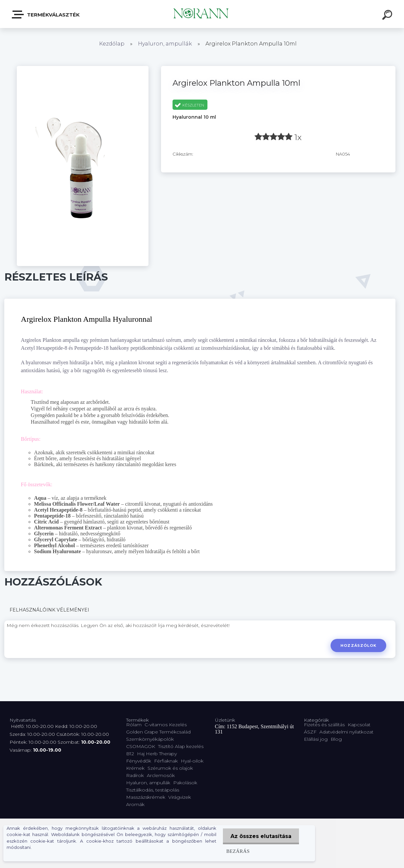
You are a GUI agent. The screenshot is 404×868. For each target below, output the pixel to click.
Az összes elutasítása (260, 836)
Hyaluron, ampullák (165, 44)
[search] (388, 16)
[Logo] (202, 14)
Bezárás (237, 851)
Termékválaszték (46, 15)
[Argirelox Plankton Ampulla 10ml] (83, 68)
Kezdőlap (112, 44)
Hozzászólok (358, 645)
